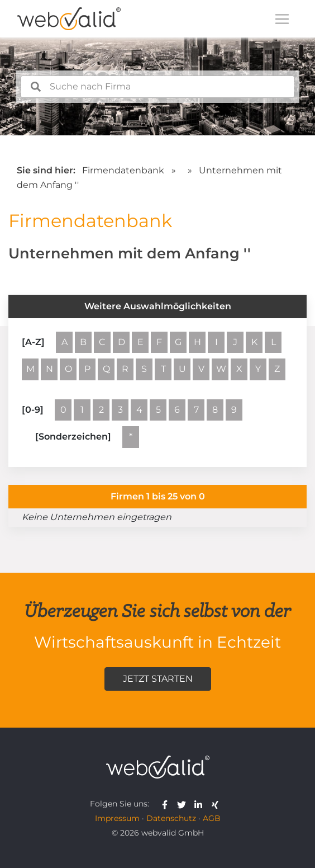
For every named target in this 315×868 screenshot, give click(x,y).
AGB (212, 818)
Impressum (117, 818)
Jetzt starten (158, 679)
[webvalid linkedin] (201, 804)
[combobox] (157, 87)
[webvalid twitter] (184, 804)
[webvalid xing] (216, 804)
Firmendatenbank (123, 170)
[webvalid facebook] (167, 804)
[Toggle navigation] (282, 19)
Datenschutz (171, 818)
